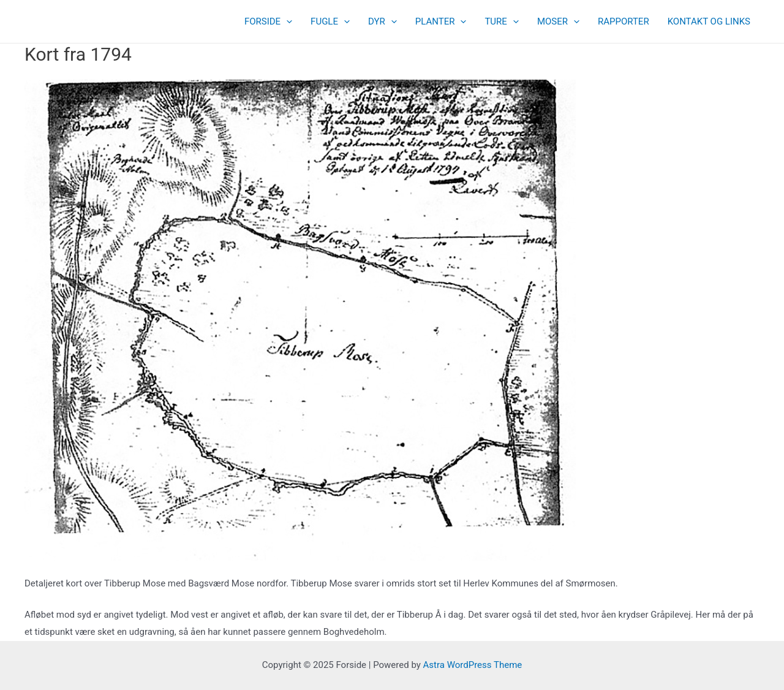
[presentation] (286, 21)
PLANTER (441, 21)
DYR (383, 21)
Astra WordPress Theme (473, 665)
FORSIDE (268, 21)
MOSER (558, 21)
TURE (501, 21)
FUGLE (330, 21)
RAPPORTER (624, 21)
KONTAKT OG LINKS (709, 21)
